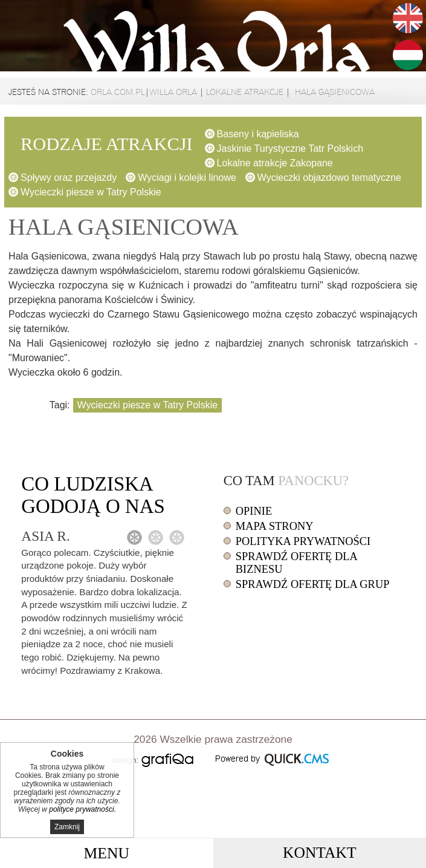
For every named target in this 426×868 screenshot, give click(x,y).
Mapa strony (275, 526)
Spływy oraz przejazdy (69, 178)
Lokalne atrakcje (245, 92)
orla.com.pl (118, 92)
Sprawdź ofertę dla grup (313, 584)
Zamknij (67, 827)
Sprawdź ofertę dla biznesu (296, 563)
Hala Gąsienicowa (334, 92)
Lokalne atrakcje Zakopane (275, 163)
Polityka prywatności (303, 541)
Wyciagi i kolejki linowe (187, 178)
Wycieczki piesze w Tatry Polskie (91, 192)
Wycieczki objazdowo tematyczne (329, 178)
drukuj (406, 775)
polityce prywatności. (82, 809)
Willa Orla (173, 92)
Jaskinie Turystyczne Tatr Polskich (290, 148)
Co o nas (93, 495)
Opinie (254, 511)
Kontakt (320, 853)
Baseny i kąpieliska (258, 134)
